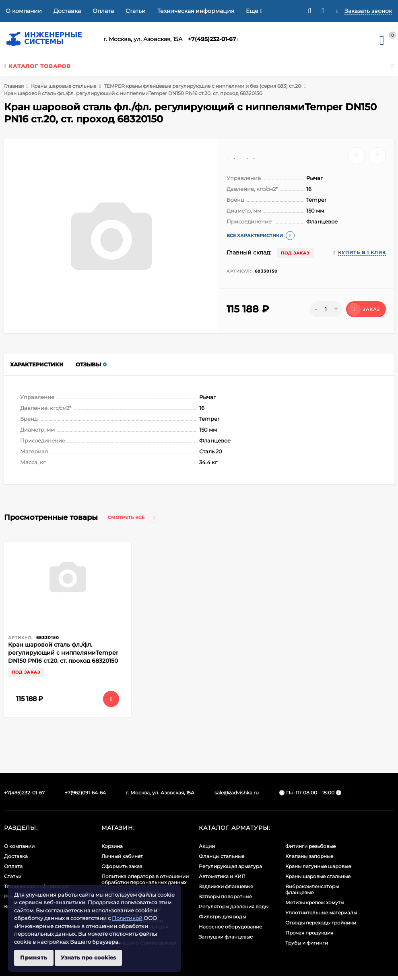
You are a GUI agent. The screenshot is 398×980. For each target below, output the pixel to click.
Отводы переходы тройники (321, 923)
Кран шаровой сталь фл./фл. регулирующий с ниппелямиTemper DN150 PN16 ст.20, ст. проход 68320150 (63, 653)
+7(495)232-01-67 (212, 39)
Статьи (136, 11)
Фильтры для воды (222, 917)
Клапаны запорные (309, 856)
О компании (24, 11)
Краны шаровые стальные (64, 86)
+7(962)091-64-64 (85, 793)
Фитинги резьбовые (310, 846)
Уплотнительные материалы (321, 913)
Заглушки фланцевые (226, 937)
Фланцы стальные (222, 856)
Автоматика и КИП (222, 876)
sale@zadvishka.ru (237, 793)
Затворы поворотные (225, 896)
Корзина (112, 846)
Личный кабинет (122, 856)
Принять (34, 957)
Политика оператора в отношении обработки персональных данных (145, 879)
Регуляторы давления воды (234, 907)
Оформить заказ (122, 866)
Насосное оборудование (230, 927)
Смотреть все (134, 518)
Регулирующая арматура (230, 866)
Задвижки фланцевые (226, 886)
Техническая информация (196, 11)
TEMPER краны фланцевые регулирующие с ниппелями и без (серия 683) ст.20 (202, 86)
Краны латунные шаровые (318, 866)
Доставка (67, 11)
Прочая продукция (309, 933)
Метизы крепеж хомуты (315, 902)
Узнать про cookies (88, 957)
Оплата (103, 11)
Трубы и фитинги (307, 943)
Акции (207, 846)
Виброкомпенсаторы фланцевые (312, 889)
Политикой (127, 918)
